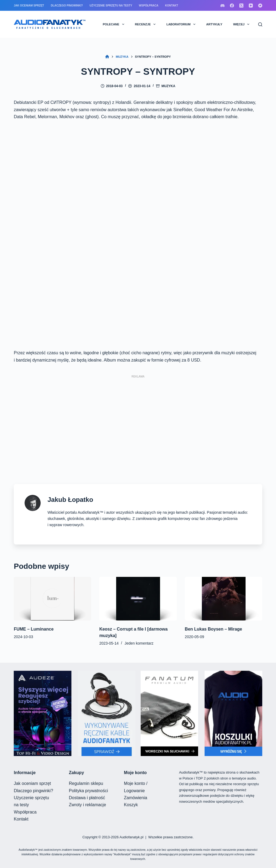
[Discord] (222, 6)
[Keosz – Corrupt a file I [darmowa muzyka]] (138, 599)
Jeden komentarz (139, 643)
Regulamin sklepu (86, 783)
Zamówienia (136, 798)
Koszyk (131, 805)
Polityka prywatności (89, 791)
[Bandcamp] (260, 6)
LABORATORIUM (182, 24)
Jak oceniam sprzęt (29, 6)
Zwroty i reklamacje (88, 805)
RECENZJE (146, 24)
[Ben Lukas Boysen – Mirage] (224, 599)
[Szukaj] (260, 24)
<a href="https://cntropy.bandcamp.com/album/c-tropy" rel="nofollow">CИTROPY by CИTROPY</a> (138, 235)
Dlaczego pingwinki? (67, 6)
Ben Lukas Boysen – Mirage (214, 629)
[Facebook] (232, 6)
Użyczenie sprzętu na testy (111, 6)
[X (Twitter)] (241, 6)
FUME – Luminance (34, 629)
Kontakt (172, 6)
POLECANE (114, 24)
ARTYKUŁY (214, 24)
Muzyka (168, 86)
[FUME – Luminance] (52, 599)
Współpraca (149, 6)
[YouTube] (251, 6)
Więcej (242, 24)
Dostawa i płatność (87, 798)
